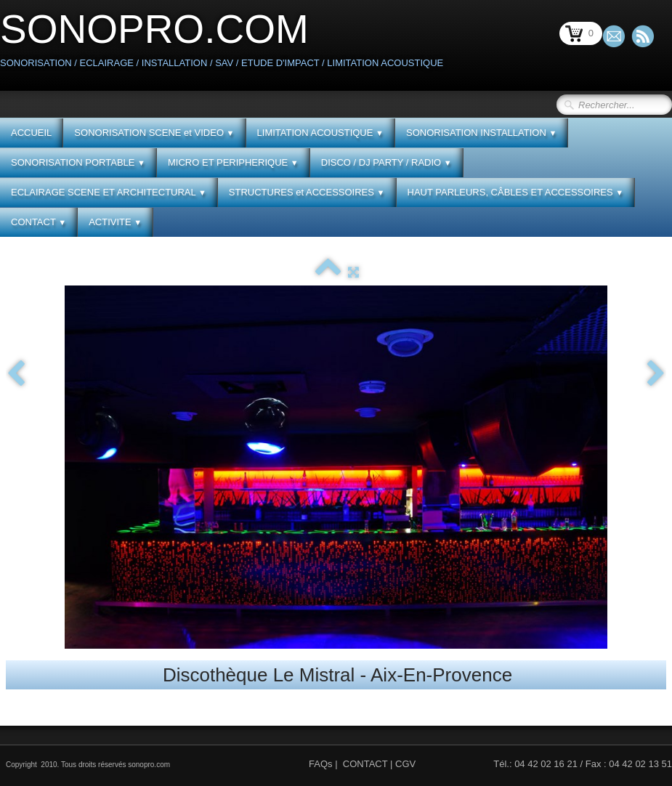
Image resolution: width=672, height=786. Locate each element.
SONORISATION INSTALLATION (481, 133)
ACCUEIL (31, 133)
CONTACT (39, 222)
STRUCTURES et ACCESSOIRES (307, 192)
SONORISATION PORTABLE (78, 162)
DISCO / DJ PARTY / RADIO (386, 162)
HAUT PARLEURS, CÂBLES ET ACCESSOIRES (516, 192)
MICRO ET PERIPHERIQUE (233, 162)
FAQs (321, 764)
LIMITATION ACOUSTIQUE (320, 133)
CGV (405, 764)
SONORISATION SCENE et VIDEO (154, 133)
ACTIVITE (115, 222)
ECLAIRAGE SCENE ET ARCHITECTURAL (109, 192)
